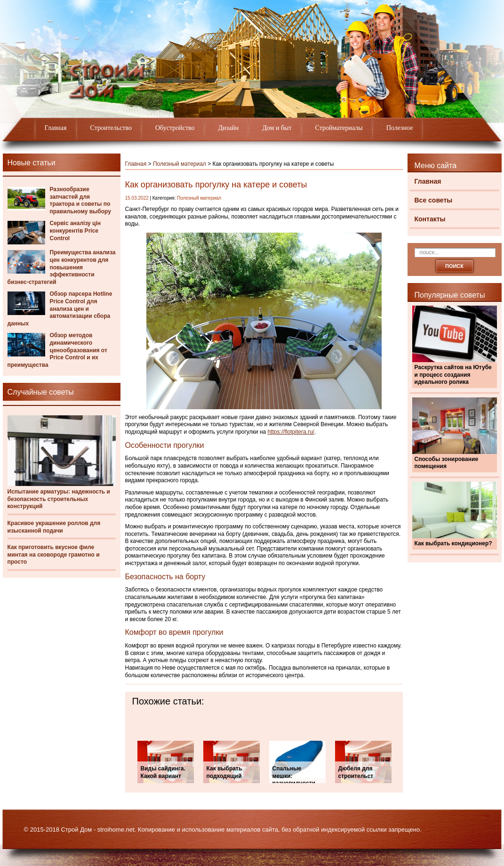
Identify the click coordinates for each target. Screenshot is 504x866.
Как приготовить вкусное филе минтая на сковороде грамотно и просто (54, 554)
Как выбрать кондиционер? (453, 543)
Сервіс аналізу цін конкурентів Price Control (76, 231)
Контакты (430, 219)
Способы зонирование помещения (447, 463)
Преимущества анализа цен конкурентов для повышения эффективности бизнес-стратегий (62, 267)
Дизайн (229, 128)
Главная (56, 128)
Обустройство (175, 128)
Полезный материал (180, 164)
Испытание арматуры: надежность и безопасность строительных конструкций (59, 499)
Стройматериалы (339, 128)
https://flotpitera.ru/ (291, 432)
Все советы (434, 200)
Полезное (400, 128)
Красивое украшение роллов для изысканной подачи (54, 527)
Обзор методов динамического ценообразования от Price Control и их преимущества (57, 350)
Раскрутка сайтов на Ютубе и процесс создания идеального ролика (453, 375)
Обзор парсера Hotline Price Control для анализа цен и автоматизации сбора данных (60, 308)
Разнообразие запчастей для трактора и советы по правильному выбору (80, 200)
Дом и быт (277, 128)
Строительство (111, 128)
